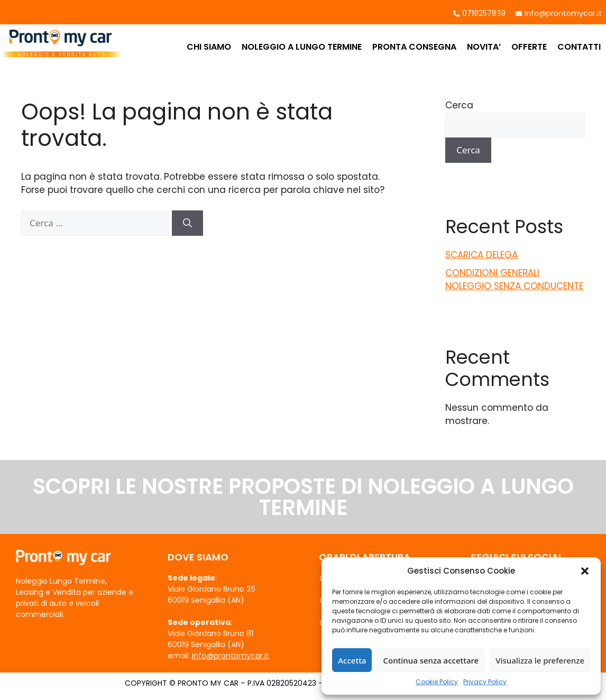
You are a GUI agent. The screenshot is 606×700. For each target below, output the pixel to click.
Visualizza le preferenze (540, 660)
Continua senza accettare (431, 660)
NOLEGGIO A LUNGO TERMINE (302, 47)
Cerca (459, 105)
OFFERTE (529, 47)
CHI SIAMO (209, 47)
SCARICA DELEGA (481, 255)
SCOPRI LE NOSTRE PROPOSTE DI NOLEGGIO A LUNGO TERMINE (303, 497)
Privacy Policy (485, 682)
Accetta (352, 660)
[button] (585, 571)
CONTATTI (579, 47)
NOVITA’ (484, 47)
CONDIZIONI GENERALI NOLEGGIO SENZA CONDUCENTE (514, 280)
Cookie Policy (437, 682)
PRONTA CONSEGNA (414, 47)
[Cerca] (187, 223)
